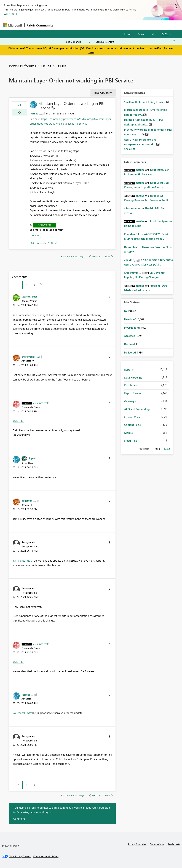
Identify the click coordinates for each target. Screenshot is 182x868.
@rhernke (18, 421)
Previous (144, 449)
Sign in (142, 34)
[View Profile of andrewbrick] (28, 357)
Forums (62, 25)
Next (167, 449)
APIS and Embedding (137, 409)
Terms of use (157, 844)
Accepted (130, 336)
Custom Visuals (133, 417)
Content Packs (133, 425)
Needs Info (131, 319)
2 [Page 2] (26, 285)
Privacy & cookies (137, 844)
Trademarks (174, 844)
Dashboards (131, 385)
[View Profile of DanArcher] (131, 247)
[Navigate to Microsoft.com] (12, 25)
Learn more (10, 14)
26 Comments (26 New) (43, 243)
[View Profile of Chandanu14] (132, 234)
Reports (36, 235)
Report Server (133, 393)
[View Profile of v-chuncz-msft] (41, 403)
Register (128, 34)
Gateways (130, 401)
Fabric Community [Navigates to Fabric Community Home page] (40, 25)
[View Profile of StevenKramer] (29, 296)
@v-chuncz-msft (22, 561)
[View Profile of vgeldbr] (129, 260)
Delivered (44, 225)
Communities (108, 25)
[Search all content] (136, 42)
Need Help (131, 441)
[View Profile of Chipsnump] (131, 273)
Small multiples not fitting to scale (145, 102)
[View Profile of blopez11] (33, 458)
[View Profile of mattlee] (140, 170)
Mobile (129, 433)
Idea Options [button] (102, 93)
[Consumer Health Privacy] (46, 856)
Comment (19, 819)
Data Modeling (133, 377)
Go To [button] (165, 34)
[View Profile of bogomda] (27, 500)
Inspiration (77, 25)
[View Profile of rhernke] (34, 113)
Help (153, 34)
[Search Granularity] (78, 42)
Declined (130, 344)
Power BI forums (22, 66)
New (127, 311)
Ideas (92, 25)
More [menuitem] (136, 25)
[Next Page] (40, 285)
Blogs (124, 25)
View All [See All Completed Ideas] (130, 149)
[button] (19, 112)
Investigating (132, 328)
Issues (46, 66)
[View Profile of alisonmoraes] (132, 208)
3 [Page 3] (34, 285)
